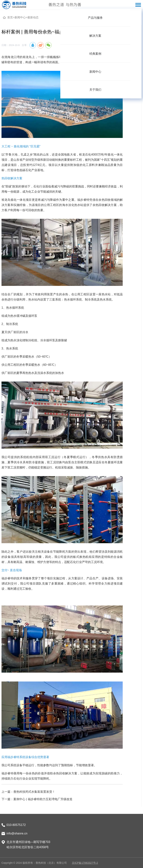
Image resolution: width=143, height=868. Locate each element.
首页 (10, 17)
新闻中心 (20, 17)
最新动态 (33, 17)
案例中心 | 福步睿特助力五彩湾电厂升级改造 (43, 799)
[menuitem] (95, 18)
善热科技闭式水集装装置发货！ (34, 792)
